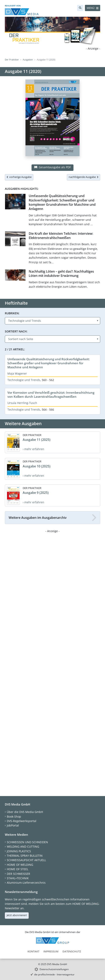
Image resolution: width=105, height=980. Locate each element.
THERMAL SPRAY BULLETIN (25, 856)
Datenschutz (72, 951)
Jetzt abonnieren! (17, 915)
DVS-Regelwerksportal (22, 821)
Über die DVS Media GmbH (25, 812)
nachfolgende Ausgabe (84, 177)
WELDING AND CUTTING (23, 847)
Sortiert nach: (16, 331)
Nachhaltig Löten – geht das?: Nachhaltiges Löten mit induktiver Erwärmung (61, 274)
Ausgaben (28, 60)
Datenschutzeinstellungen (54, 969)
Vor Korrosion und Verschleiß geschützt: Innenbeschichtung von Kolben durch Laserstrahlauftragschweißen (51, 394)
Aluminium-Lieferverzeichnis (26, 883)
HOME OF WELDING (20, 865)
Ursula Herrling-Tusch (22, 403)
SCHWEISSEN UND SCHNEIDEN (27, 842)
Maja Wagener (17, 373)
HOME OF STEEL (18, 869)
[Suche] (80, 8)
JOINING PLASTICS (19, 851)
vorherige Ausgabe (19, 177)
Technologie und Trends (24, 380)
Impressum (51, 951)
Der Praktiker (12, 60)
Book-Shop (14, 816)
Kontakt (33, 951)
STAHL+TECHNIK (18, 878)
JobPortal (13, 825)
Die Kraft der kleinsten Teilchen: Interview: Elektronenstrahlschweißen (61, 236)
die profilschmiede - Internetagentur (54, 974)
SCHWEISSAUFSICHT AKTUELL (26, 860)
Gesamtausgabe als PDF (52, 167)
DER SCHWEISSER (18, 874)
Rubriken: (12, 313)
